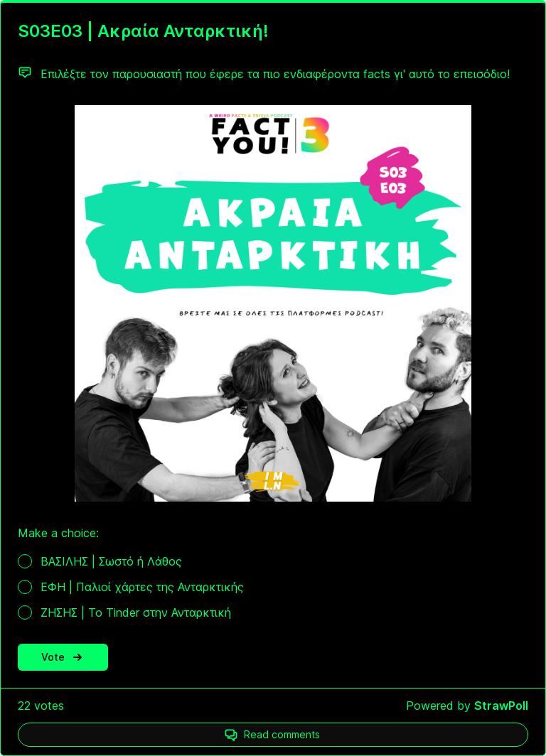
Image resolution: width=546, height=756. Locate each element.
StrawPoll (501, 706)
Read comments (282, 734)
